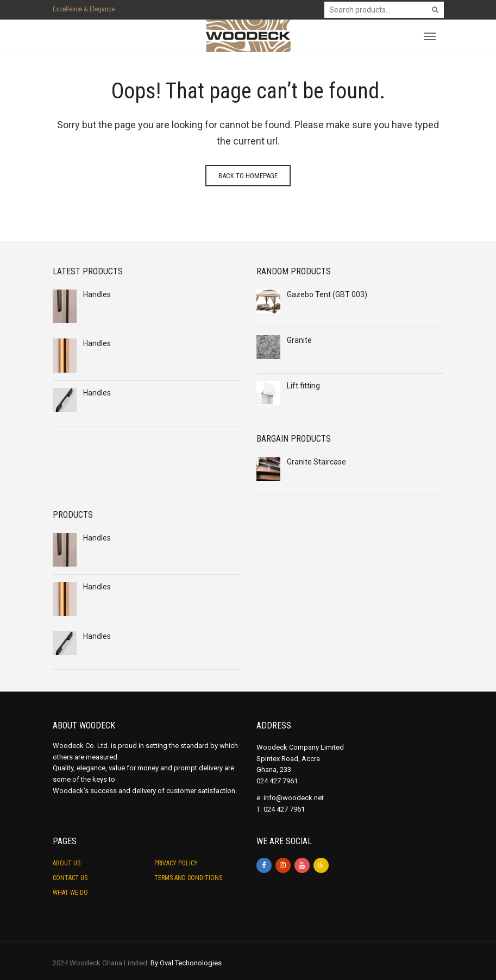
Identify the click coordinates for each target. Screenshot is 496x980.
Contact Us (70, 878)
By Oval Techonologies (186, 963)
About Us (67, 863)
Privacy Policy (176, 863)
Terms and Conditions (188, 878)
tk (321, 865)
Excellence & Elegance (84, 9)
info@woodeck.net (294, 798)
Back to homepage (248, 176)
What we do (70, 893)
